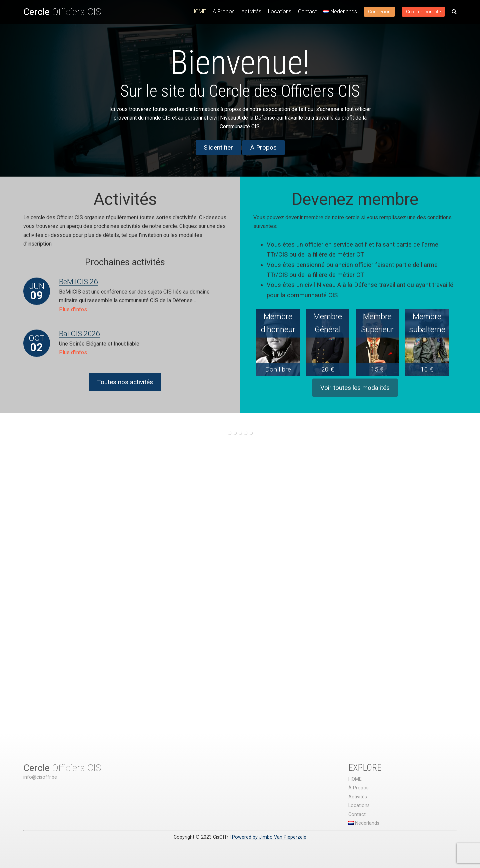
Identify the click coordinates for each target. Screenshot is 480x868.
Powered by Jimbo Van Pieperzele (269, 837)
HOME (199, 11)
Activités (251, 11)
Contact (307, 11)
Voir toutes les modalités (355, 388)
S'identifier (218, 147)
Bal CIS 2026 (79, 334)
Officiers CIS (62, 12)
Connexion (379, 12)
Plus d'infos (73, 309)
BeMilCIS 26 (78, 282)
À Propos (224, 11)
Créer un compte (423, 12)
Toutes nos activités (125, 382)
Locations (280, 11)
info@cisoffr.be (40, 777)
